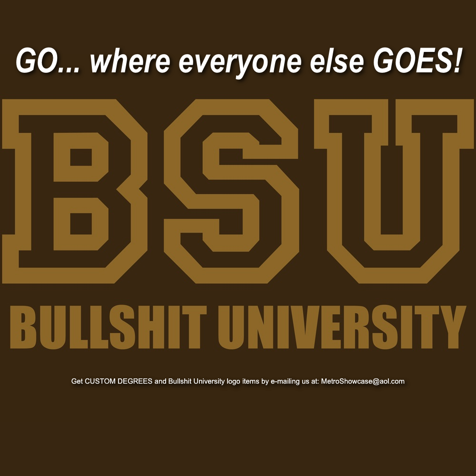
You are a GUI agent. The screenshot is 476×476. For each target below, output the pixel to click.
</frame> (238, 24)
